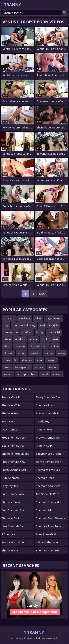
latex (39, 360)
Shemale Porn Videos (15, 454)
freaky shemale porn (50, 413)
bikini (38, 318)
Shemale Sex (10, 413)
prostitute (30, 374)
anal (42, 325)
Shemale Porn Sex (48, 550)
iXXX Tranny (9, 429)
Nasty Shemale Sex (48, 397)
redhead (39, 367)
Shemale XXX (10, 550)
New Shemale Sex (13, 526)
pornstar (20, 346)
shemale (27, 360)
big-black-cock (38, 346)
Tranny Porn (10, 421)
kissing (53, 367)
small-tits (9, 318)
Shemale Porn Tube (49, 526)
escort (44, 374)
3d (16, 360)
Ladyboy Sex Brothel (49, 454)
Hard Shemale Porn (49, 462)
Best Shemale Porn (14, 446)
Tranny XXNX (44, 446)
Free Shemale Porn (14, 437)
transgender (23, 367)
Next (43, 294)
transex (49, 353)
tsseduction (11, 332)
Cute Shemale (11, 478)
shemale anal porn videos (48, 487)
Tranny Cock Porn (13, 397)
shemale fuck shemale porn (51, 519)
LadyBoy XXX (10, 486)
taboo (7, 339)
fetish (7, 346)
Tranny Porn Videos (14, 542)
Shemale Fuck (11, 518)
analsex (57, 374)
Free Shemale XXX (13, 462)
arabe (61, 353)
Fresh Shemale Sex (14, 470)
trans (7, 360)
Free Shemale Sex (13, 510)
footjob (54, 325)
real (55, 339)
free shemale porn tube (48, 535)
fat (18, 374)
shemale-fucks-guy (24, 325)
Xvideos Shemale (47, 542)
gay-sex (51, 360)
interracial (54, 332)
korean (8, 374)
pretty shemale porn (49, 437)
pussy (7, 367)
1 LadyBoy (43, 421)
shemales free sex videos (48, 471)
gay (6, 325)
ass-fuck (27, 332)
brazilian (35, 353)
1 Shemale (8, 534)
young (22, 353)
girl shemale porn (48, 494)
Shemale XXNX (11, 405)
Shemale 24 (44, 510)
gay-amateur (54, 318)
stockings (25, 318)
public (45, 339)
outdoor (20, 339)
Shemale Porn (11, 502)
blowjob (8, 353)
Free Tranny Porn (13, 494)
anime (33, 339)
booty (40, 332)
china (55, 346)
